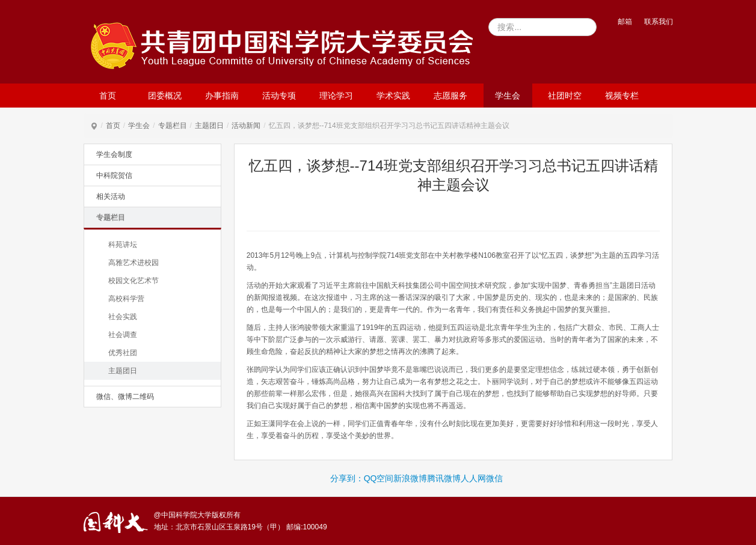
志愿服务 (450, 96)
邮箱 (625, 22)
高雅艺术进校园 (134, 263)
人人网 (473, 478)
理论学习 (336, 96)
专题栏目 (173, 126)
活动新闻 (246, 126)
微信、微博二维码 (125, 397)
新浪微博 (410, 478)
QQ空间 (379, 478)
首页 (108, 96)
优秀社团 (123, 353)
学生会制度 (114, 154)
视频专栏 (622, 96)
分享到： (347, 478)
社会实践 (123, 317)
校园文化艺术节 (134, 281)
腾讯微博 (444, 478)
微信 (494, 478)
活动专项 (279, 96)
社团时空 (565, 96)
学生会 (508, 96)
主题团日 (209, 126)
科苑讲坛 (123, 245)
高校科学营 (126, 299)
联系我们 (659, 22)
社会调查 (123, 335)
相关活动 (111, 196)
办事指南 (222, 96)
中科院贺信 (114, 175)
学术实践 (393, 96)
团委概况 (165, 96)
